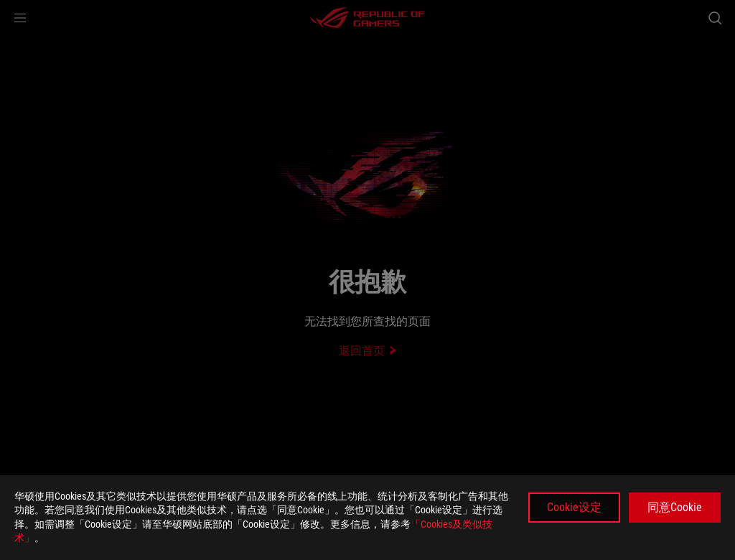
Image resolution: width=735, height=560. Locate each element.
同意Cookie (675, 507)
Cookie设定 (574, 507)
